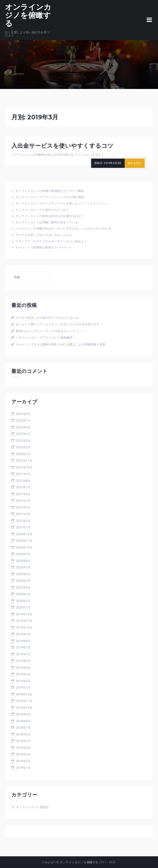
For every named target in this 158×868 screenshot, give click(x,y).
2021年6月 (23, 494)
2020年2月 (23, 601)
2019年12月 (24, 614)
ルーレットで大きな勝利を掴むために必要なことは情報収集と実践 (61, 344)
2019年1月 (23, 688)
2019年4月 (23, 668)
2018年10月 (24, 708)
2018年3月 (23, 754)
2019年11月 (24, 621)
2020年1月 (23, 607)
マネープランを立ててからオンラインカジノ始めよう (51, 241)
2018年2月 (23, 761)
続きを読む (135, 163)
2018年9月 (23, 714)
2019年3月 (23, 674)
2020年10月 (24, 548)
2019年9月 (23, 634)
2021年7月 (23, 487)
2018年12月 (24, 694)
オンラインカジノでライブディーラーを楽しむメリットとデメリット (62, 203)
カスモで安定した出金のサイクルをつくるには (47, 318)
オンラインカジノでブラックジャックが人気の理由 (50, 197)
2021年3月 (23, 514)
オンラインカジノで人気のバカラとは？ (42, 210)
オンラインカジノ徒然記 (33, 807)
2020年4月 (23, 588)
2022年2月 (23, 447)
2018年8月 (23, 721)
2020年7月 (23, 567)
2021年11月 (24, 461)
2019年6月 (23, 654)
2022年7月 (23, 421)
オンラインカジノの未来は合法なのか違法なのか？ (50, 216)
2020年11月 (24, 541)
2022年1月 (23, 454)
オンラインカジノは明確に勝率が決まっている (47, 222)
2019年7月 (23, 648)
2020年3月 (23, 594)
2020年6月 (23, 574)
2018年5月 (23, 741)
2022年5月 (23, 434)
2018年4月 (23, 748)
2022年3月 (23, 441)
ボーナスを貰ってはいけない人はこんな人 (44, 235)
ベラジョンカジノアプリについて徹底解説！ (46, 338)
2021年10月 (24, 467)
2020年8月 (23, 561)
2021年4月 (23, 507)
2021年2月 (23, 521)
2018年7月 (23, 728)
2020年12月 (24, 534)
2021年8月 (23, 481)
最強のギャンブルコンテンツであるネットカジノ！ (50, 331)
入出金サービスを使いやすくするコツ (62, 146)
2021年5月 (23, 501)
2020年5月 (23, 581)
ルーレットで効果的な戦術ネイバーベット (44, 247)
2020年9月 (23, 554)
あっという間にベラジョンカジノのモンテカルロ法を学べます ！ (59, 324)
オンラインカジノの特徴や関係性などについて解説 (50, 191)
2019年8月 (23, 641)
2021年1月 (23, 527)
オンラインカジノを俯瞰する (28, 15)
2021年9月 (23, 474)
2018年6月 (23, 734)
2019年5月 (23, 661)
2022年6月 (23, 427)
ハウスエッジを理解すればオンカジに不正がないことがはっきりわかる (63, 228)
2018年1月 (23, 768)
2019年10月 (24, 628)
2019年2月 (23, 681)
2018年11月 (24, 701)
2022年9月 (23, 414)
